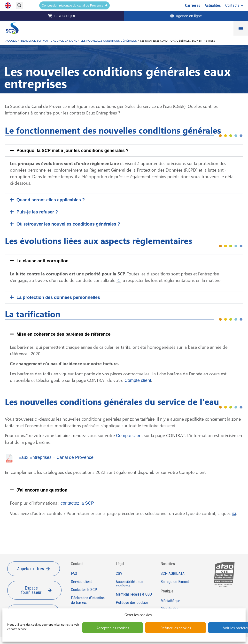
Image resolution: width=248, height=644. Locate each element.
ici (119, 280)
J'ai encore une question (42, 490)
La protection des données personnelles (58, 297)
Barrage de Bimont (175, 582)
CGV (119, 574)
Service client (81, 582)
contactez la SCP (77, 503)
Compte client (138, 380)
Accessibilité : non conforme (129, 584)
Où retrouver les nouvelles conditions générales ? (68, 224)
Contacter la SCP (84, 590)
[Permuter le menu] (241, 28)
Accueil (11, 41)
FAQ (74, 574)
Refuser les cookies (176, 628)
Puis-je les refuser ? (37, 212)
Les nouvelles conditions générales (109, 41)
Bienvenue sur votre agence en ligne (49, 41)
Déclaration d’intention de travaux (88, 600)
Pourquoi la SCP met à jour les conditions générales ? (73, 151)
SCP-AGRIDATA (173, 574)
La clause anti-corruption (43, 261)
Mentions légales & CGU (134, 594)
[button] (19, 5)
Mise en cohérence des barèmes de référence (63, 334)
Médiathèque (170, 601)
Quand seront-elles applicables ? (51, 200)
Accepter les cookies (113, 628)
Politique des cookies (132, 603)
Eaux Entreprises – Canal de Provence (56, 457)
